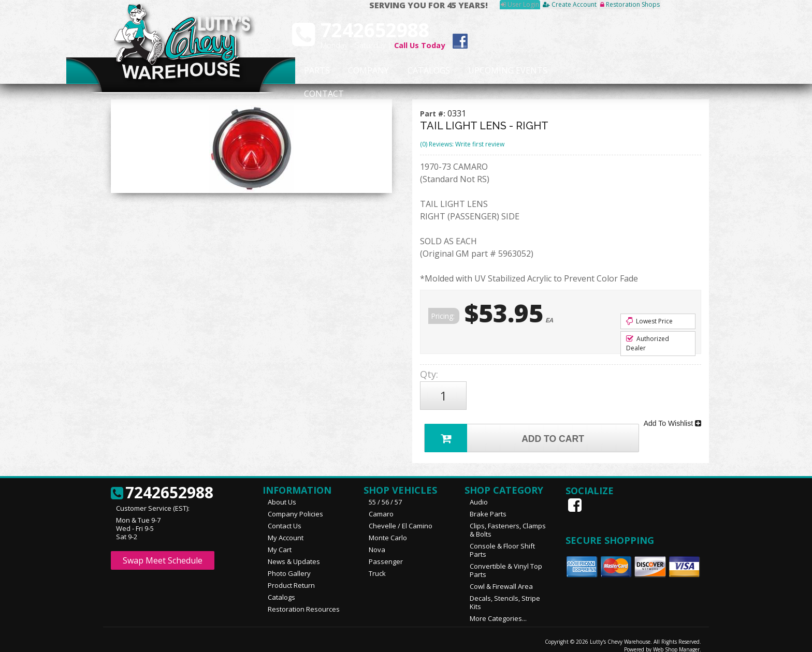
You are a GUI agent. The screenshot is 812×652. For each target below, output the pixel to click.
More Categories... (498, 609)
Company (366, 71)
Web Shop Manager (676, 640)
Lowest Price (649, 321)
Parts (311, 71)
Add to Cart (508, 427)
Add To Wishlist (672, 416)
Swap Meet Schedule (163, 551)
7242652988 (162, 484)
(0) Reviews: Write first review (462, 144)
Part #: (434, 114)
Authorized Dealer (648, 343)
